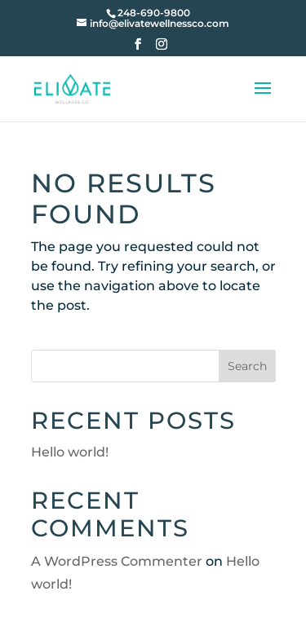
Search (247, 366)
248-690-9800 (154, 13)
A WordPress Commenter (117, 561)
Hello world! (70, 452)
